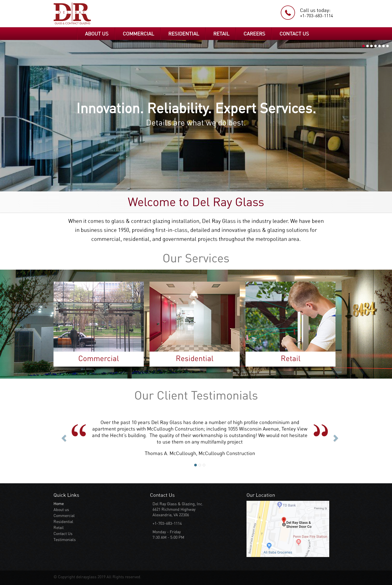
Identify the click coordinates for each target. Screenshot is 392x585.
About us (61, 510)
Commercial (64, 516)
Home (59, 504)
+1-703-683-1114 (316, 16)
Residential (63, 522)
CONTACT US (294, 34)
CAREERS (254, 34)
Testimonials (65, 540)
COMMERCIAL (138, 34)
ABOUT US (97, 34)
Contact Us (63, 534)
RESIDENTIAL (184, 34)
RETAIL (221, 34)
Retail (59, 528)
